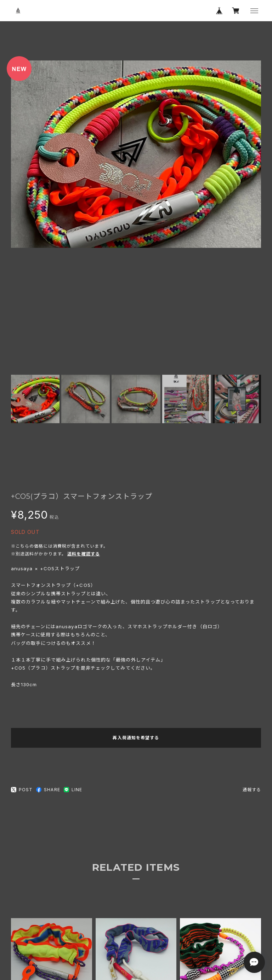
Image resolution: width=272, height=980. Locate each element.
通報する (252, 790)
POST (22, 790)
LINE (73, 790)
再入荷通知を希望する (136, 738)
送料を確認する (84, 554)
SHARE (48, 790)
